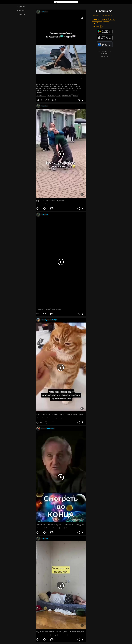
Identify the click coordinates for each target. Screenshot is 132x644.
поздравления (107, 16)
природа (105, 19)
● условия (105, 53)
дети (104, 26)
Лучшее (21, 10)
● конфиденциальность (105, 51)
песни (106, 23)
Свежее (21, 15)
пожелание (96, 16)
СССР (112, 19)
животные (96, 26)
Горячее (21, 6)
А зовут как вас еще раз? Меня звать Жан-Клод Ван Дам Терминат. (60, 415)
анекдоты (96, 19)
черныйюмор (97, 23)
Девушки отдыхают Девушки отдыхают (50, 201)
